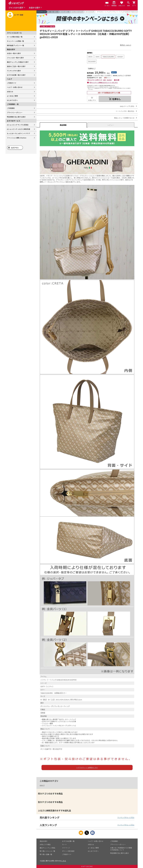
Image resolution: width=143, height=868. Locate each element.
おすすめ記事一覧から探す (16, 75)
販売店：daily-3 (126, 45)
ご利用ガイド (12, 83)
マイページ (66, 848)
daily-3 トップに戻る (127, 106)
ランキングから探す (14, 71)
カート (64, 844)
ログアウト (15, 148)
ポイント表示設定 (68, 851)
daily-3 (42, 785)
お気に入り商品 (45, 844)
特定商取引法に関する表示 (16, 117)
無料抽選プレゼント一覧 (16, 45)
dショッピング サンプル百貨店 (18, 125)
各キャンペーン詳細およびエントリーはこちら (104, 82)
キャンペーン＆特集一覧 (15, 41)
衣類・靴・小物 (53, 12)
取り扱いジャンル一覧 (47, 851)
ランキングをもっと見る (126, 817)
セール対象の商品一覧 (15, 37)
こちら (64, 861)
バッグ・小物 (65, 12)
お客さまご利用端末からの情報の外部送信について (121, 849)
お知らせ (10, 92)
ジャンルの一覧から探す (15, 58)
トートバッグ (90, 12)
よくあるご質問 (12, 96)
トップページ (42, 12)
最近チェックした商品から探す (18, 62)
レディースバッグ (77, 12)
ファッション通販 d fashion (17, 138)
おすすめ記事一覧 (68, 841)
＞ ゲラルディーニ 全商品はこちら (87, 767)
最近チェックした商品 (47, 848)
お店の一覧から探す (14, 53)
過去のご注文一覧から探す (16, 66)
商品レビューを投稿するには (124, 118)
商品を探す (44, 841)
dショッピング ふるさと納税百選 (19, 129)
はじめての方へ (12, 100)
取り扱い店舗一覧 (46, 854)
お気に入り (92, 100)
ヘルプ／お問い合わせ (15, 87)
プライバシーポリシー (15, 112)
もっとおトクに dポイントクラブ (19, 133)
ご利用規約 (11, 108)
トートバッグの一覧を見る (125, 111)
